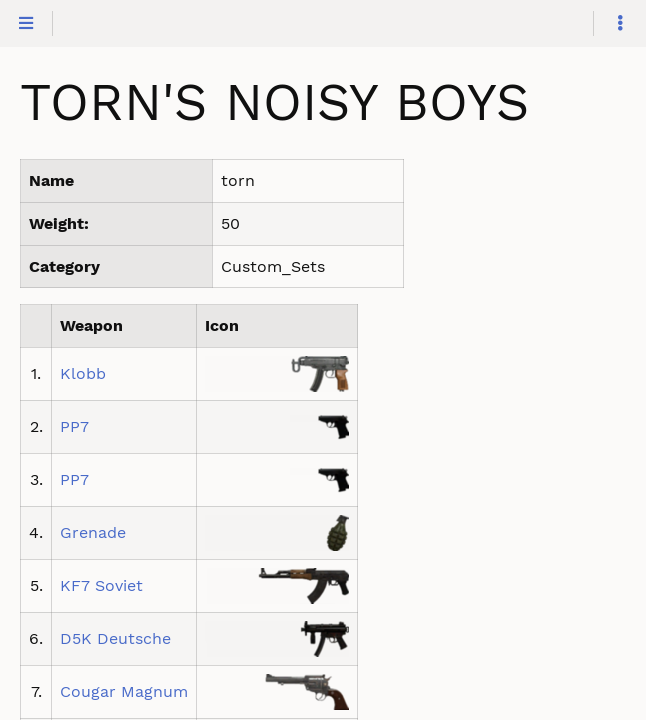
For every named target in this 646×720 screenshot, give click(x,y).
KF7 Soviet (101, 585)
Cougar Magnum (124, 691)
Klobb (83, 373)
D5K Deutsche (115, 638)
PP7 (74, 426)
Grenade (93, 532)
